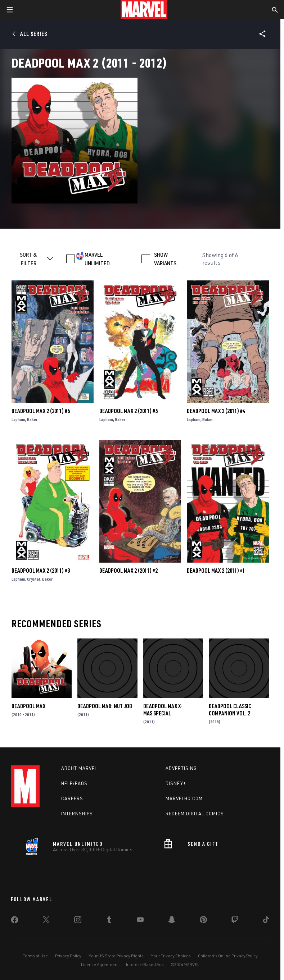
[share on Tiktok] (266, 921)
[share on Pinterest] (203, 921)
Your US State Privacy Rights (116, 956)
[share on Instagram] (78, 921)
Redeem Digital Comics (195, 814)
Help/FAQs (74, 783)
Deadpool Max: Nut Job (105, 706)
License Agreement (100, 964)
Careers (72, 798)
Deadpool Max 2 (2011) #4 (216, 411)
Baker (32, 419)
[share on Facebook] (15, 921)
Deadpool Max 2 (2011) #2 (129, 571)
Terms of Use (35, 956)
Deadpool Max (28, 706)
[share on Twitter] (46, 921)
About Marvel (79, 768)
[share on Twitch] (235, 921)
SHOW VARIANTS (165, 259)
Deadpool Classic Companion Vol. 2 (230, 710)
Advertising (181, 768)
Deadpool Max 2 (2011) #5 (129, 411)
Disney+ (176, 783)
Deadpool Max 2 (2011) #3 (41, 571)
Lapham (18, 419)
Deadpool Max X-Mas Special (163, 710)
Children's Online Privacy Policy (228, 956)
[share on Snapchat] (172, 921)
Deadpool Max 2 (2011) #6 (41, 411)
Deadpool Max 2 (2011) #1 (216, 571)
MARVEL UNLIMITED (97, 259)
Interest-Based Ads (145, 964)
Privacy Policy (68, 956)
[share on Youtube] (140, 921)
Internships (77, 814)
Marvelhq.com (184, 798)
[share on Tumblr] (109, 921)
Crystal (34, 579)
